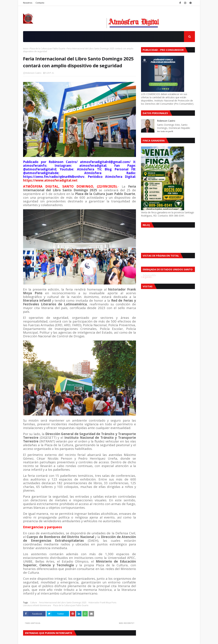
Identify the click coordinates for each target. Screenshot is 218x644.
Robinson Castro (33, 73)
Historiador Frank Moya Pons (102, 603)
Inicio (26, 49)
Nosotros (28, 3)
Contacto (40, 3)
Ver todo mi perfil (165, 131)
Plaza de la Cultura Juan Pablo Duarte (48, 49)
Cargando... (147, 277)
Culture (34, 603)
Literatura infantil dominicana (37, 605)
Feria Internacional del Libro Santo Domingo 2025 (63, 603)
